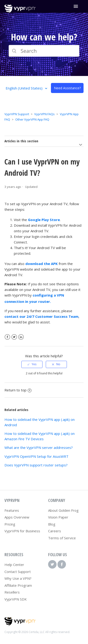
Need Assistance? (67, 88)
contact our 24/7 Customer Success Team (41, 316)
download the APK (42, 264)
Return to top (18, 390)
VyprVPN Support (17, 114)
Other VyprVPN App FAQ (32, 119)
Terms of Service (62, 538)
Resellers (12, 592)
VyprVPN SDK (16, 599)
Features (12, 510)
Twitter (14, 337)
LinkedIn (21, 337)
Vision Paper (58, 517)
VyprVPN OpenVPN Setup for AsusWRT (36, 456)
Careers (55, 531)
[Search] (44, 51)
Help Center (14, 565)
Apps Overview (17, 517)
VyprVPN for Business (22, 531)
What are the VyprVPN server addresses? (39, 447)
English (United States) (25, 88)
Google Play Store (44, 220)
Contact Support (18, 572)
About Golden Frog (63, 510)
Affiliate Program (18, 585)
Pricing (10, 524)
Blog (52, 524)
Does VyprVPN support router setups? (36, 465)
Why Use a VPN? (18, 578)
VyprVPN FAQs (44, 114)
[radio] (32, 364)
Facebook (7, 337)
